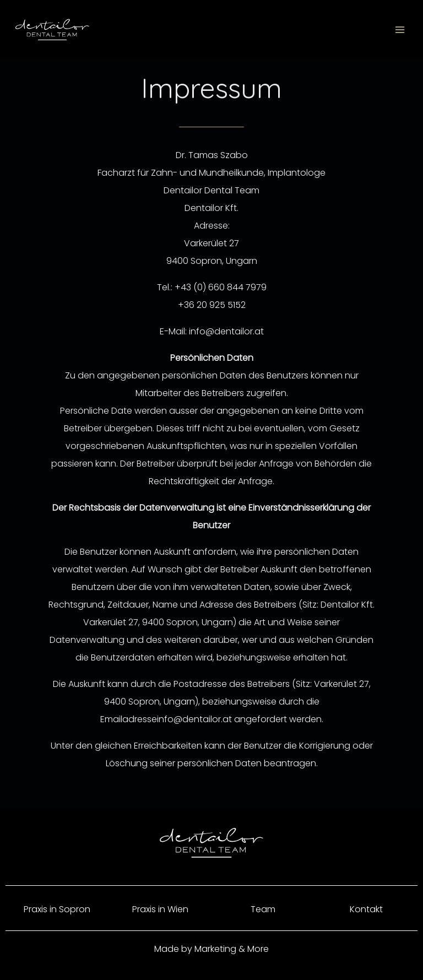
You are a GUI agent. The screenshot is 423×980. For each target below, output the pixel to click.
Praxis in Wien (160, 909)
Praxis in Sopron (57, 909)
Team (263, 909)
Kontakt (366, 909)
